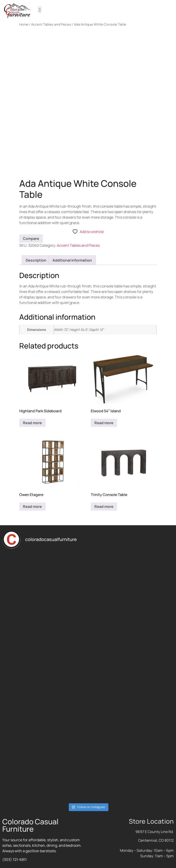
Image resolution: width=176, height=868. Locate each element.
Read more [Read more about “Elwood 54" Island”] (104, 423)
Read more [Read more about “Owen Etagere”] (32, 506)
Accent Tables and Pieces (51, 24)
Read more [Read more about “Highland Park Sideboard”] (32, 423)
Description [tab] (36, 260)
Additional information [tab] (72, 260)
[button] (40, 10)
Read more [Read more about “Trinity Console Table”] (104, 506)
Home (24, 24)
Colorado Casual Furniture (30, 825)
